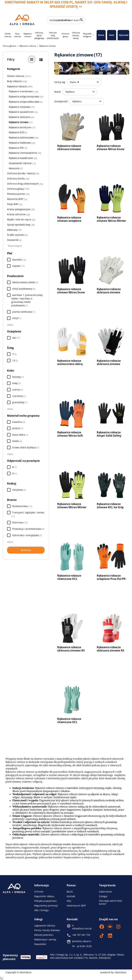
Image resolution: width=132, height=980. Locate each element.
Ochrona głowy (65, 35)
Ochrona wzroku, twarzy (76, 35)
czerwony (18, 396)
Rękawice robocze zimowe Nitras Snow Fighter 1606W (111, 149)
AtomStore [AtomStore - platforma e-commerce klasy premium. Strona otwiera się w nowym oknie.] (121, 972)
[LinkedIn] (110, 936)
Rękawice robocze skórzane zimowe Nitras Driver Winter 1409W (110, 294)
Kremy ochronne (26, 214)
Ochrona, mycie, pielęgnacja (39, 35)
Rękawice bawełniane (23, 158)
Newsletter (40, 944)
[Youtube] (110, 927)
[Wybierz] (9, 260)
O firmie (39, 892)
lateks (17, 441)
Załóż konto (105, 892)
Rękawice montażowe (23, 91)
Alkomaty (14, 230)
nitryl (17, 318)
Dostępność (61, 101)
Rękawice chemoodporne (25, 153)
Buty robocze (17, 35)
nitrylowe (18, 490)
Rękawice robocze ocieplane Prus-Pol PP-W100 (112, 579)
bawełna (19, 422)
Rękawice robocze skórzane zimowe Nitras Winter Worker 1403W (71, 151)
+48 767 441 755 (81, 935)
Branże (101, 35)
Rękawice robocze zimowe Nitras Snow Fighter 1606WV (71, 292)
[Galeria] (32, 59)
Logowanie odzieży (45, 926)
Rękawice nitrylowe (22, 107)
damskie (17, 260)
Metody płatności (44, 935)
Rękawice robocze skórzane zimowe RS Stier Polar (110, 651)
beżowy (16, 377)
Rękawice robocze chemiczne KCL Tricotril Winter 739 (70, 722)
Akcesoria (16, 168)
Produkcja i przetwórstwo (28, 529)
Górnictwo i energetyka (27, 535)
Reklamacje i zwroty (45, 940)
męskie (16, 266)
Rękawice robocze (27, 35)
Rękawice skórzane (21, 117)
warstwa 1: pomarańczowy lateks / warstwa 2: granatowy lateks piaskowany (27, 300)
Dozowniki (14, 240)
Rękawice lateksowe (22, 143)
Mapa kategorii (15, 246)
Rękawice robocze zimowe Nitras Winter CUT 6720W (72, 507)
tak (14, 338)
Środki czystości (17, 235)
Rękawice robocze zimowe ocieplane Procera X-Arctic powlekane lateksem (71, 222)
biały (15, 383)
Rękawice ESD (18, 132)
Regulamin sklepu (44, 896)
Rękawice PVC (18, 148)
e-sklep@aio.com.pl (82, 927)
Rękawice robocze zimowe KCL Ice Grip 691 (110, 507)
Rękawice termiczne (22, 127)
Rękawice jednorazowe (24, 138)
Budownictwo (22, 506)
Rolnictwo (20, 522)
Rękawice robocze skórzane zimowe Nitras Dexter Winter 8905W (111, 366)
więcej (10, 325)
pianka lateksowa (24, 312)
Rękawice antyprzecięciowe (26, 97)
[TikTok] (102, 936)
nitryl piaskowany (24, 289)
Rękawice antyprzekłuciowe (26, 102)
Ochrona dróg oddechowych (53, 35)
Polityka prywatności (46, 901)
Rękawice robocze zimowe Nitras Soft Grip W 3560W (70, 436)
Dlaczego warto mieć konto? (111, 902)
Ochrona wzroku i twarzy (26, 173)
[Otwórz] (98, 82)
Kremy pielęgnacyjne (26, 209)
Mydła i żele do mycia (26, 220)
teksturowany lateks (25, 282)
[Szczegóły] (41, 59)
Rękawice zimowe (21, 122)
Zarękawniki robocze (22, 163)
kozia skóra (20, 435)
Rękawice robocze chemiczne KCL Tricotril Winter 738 (70, 579)
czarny (16, 390)
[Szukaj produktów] (66, 20)
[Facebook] (102, 927)
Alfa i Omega (41, 910)
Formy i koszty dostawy (47, 930)
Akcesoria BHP (17, 199)
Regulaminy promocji (46, 906)
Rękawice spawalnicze (23, 112)
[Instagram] (118, 927)
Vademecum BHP (76, 906)
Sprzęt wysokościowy (21, 225)
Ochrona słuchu (26, 179)
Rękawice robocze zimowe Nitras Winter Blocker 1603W (111, 221)
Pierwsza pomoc (26, 194)
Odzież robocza (8, 35)
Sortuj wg (60, 82)
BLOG (70, 892)
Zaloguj (103, 896)
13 (15, 360)
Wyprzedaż (124, 35)
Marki (112, 35)
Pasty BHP (26, 204)
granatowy (18, 402)
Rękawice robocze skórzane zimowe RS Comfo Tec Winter (71, 651)
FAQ (69, 901)
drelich (18, 428)
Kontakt (71, 896)
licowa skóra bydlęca (26, 447)
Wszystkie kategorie (89, 35)
